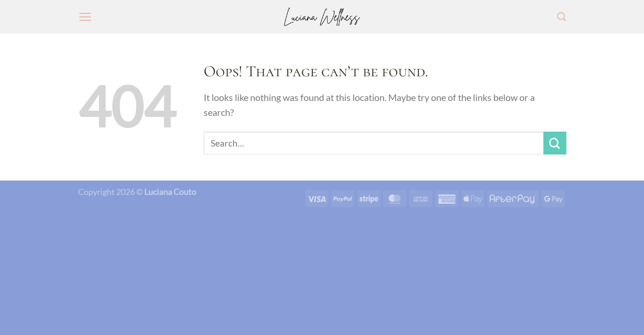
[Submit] (555, 143)
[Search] (561, 17)
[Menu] (85, 17)
